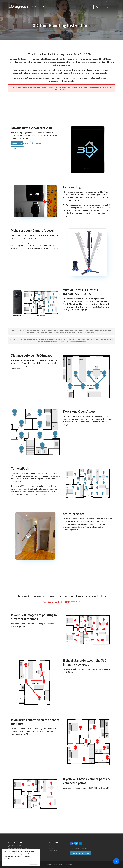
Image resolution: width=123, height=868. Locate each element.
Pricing (46, 7)
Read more (8, 858)
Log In (109, 6)
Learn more (17, 148)
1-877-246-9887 (16, 846)
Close (33, 863)
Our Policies (53, 850)
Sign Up (98, 7)
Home (51, 846)
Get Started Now (81, 853)
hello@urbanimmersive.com (20, 848)
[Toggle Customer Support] (116, 861)
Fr (112, 2)
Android (36, 143)
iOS (27, 143)
